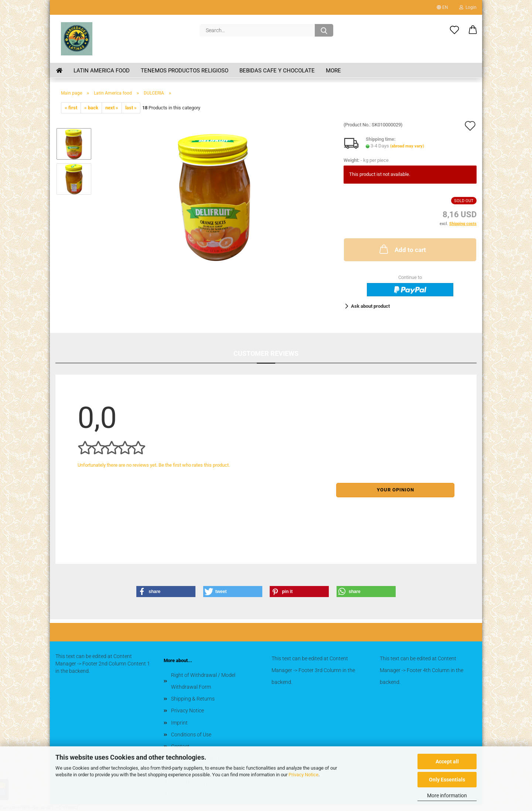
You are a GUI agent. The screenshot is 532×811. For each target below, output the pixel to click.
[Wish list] (454, 30)
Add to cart (402, 249)
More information (447, 795)
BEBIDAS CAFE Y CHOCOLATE (277, 71)
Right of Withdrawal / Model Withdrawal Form (203, 681)
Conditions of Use (191, 735)
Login (468, 7)
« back (91, 108)
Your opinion (395, 490)
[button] (473, 30)
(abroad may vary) (407, 146)
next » (112, 108)
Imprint (179, 723)
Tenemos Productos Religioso (185, 71)
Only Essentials (447, 780)
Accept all (447, 761)
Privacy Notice (303, 775)
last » (131, 108)
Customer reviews (266, 353)
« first (71, 108)
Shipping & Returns (193, 699)
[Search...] (324, 30)
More (333, 71)
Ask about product (370, 306)
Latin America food (102, 71)
